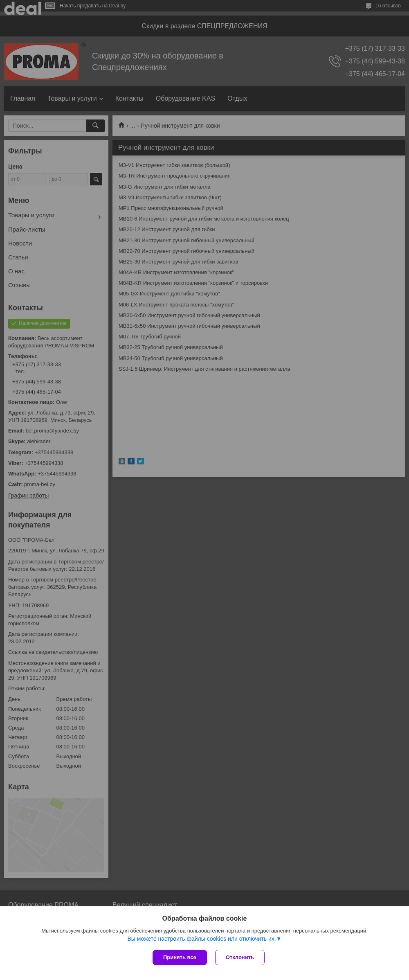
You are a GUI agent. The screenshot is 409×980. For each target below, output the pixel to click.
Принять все (180, 957)
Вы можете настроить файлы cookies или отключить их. (201, 939)
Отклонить (240, 957)
